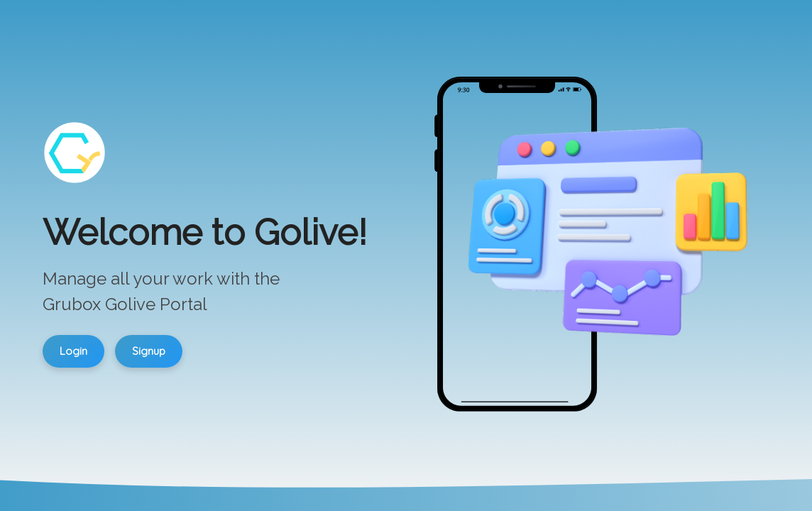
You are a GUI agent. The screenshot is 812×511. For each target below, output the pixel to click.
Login (73, 351)
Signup (149, 351)
